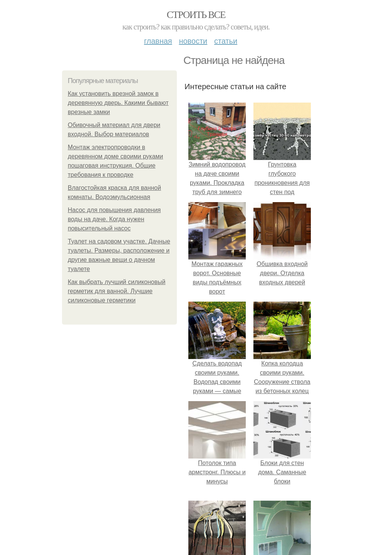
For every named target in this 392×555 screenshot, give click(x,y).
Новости (193, 41)
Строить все (196, 15)
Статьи (225, 41)
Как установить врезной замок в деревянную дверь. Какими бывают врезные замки (118, 103)
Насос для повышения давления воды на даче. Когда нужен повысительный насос (114, 219)
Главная (158, 41)
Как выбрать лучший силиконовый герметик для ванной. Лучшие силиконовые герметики (117, 291)
